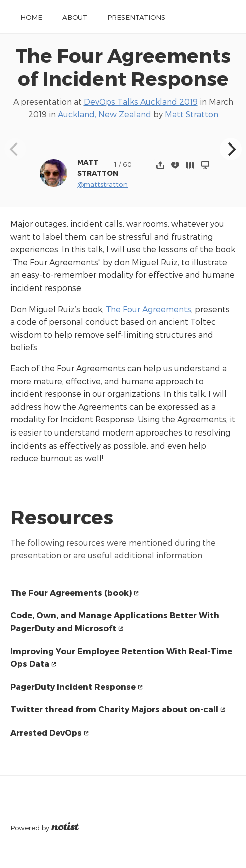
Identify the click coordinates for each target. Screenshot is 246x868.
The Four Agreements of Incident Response (123, 67)
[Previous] (15, 149)
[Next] (231, 149)
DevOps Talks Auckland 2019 (141, 102)
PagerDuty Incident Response (73, 687)
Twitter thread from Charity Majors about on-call (114, 709)
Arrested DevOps (46, 732)
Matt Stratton (192, 114)
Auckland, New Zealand (104, 114)
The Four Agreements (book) (71, 592)
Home (31, 17)
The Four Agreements (149, 309)
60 (127, 164)
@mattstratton (102, 184)
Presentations (136, 17)
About (75, 17)
